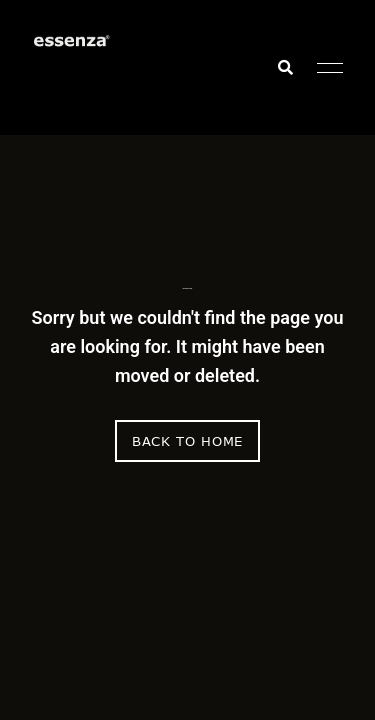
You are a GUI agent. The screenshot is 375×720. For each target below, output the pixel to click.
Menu (325, 68)
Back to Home (187, 441)
